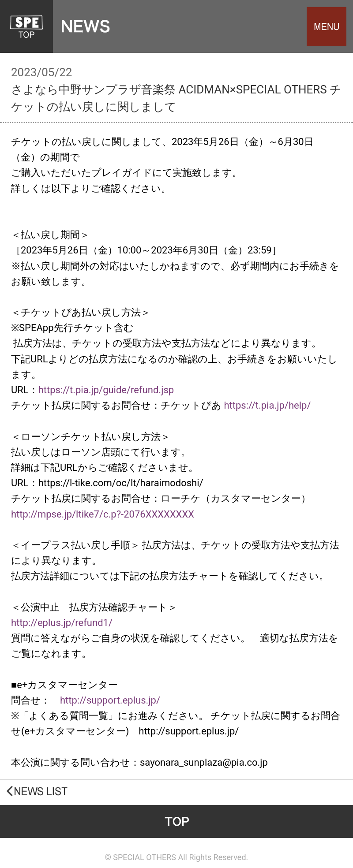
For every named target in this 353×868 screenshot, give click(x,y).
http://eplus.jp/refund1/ (62, 623)
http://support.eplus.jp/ (110, 700)
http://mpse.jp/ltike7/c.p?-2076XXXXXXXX (103, 514)
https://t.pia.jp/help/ (267, 405)
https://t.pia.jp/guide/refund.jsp (106, 390)
